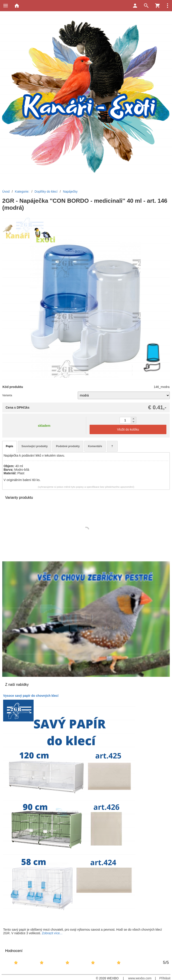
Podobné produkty (68, 446)
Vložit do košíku (128, 429)
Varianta (7, 395)
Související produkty (35, 446)
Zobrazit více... (52, 933)
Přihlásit (165, 978)
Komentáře (95, 446)
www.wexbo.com (140, 978)
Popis (10, 446)
